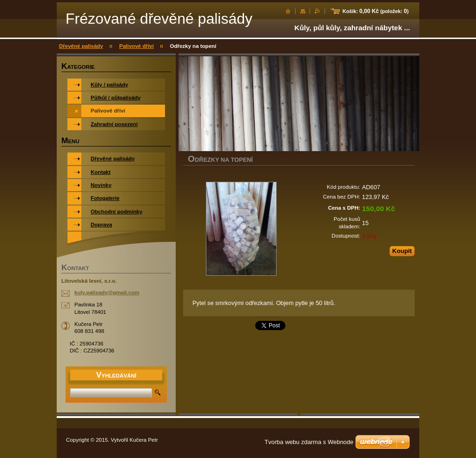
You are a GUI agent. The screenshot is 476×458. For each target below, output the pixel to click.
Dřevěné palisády (81, 46)
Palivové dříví (136, 46)
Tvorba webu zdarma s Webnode (309, 442)
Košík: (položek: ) (376, 11)
